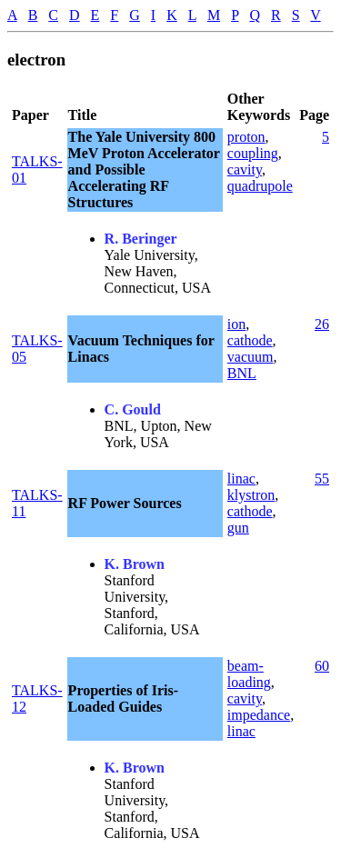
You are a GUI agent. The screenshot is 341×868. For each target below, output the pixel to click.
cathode (250, 340)
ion (236, 324)
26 (322, 324)
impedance (259, 715)
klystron (251, 495)
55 (322, 479)
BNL (242, 373)
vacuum (251, 357)
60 (322, 666)
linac (241, 479)
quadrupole (260, 186)
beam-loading (249, 674)
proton (246, 137)
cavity (245, 170)
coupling (253, 153)
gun (238, 528)
